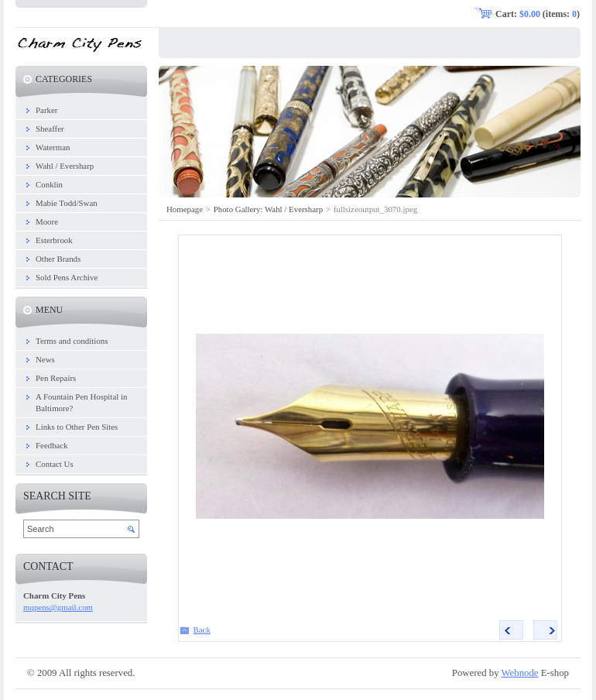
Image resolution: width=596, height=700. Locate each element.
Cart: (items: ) (538, 14)
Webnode (520, 673)
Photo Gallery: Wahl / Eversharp (268, 209)
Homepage (185, 209)
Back (202, 630)
